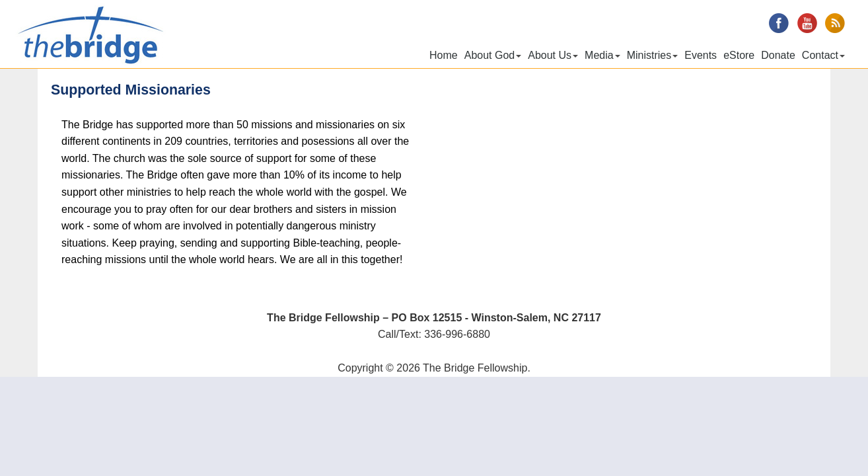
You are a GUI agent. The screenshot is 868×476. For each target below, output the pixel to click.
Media (602, 55)
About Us (553, 55)
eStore (739, 55)
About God (493, 55)
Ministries (653, 55)
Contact (823, 55)
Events (701, 55)
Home (444, 55)
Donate (778, 55)
